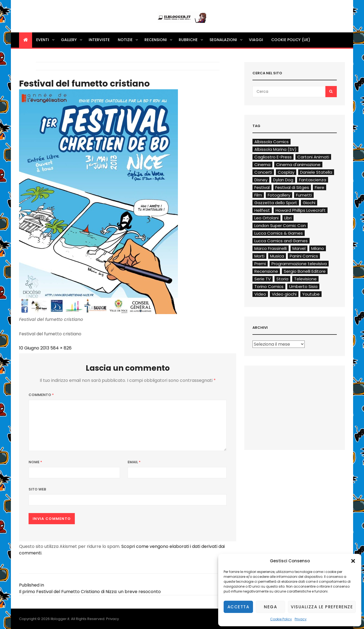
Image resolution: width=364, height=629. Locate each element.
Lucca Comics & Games (279, 233)
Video (260, 294)
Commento (41, 395)
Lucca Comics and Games (281, 241)
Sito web (37, 489)
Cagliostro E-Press (273, 157)
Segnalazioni (226, 40)
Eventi (46, 40)
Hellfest (262, 210)
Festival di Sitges (292, 187)
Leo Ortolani (266, 218)
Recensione (266, 271)
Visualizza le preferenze (322, 607)
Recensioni (159, 40)
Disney (261, 180)
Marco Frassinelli (271, 248)
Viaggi (256, 40)
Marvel (299, 248)
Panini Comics (304, 256)
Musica (277, 256)
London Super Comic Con (280, 225)
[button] (353, 561)
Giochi (309, 203)
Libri (288, 218)
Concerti (263, 172)
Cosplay (286, 172)
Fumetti (304, 195)
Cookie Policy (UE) (291, 40)
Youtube (311, 294)
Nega (270, 607)
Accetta (238, 607)
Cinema (262, 165)
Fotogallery (279, 195)
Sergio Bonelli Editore (305, 271)
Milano (318, 248)
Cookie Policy (281, 619)
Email (134, 462)
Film (258, 195)
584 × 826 (61, 348)
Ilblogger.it (60, 619)
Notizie (128, 40)
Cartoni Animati (313, 157)
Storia (282, 279)
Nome (35, 462)
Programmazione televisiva (299, 264)
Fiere (320, 187)
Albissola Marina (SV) (275, 149)
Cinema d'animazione (298, 165)
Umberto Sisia (303, 286)
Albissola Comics (272, 142)
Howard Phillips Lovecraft (301, 210)
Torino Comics (269, 286)
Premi (260, 264)
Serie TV (263, 279)
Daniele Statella (316, 172)
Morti (259, 256)
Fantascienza (313, 180)
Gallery (72, 40)
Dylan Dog (283, 180)
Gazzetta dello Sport (276, 203)
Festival (262, 187)
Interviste (99, 40)
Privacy (301, 619)
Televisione (305, 279)
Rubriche (191, 40)
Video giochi (284, 294)
